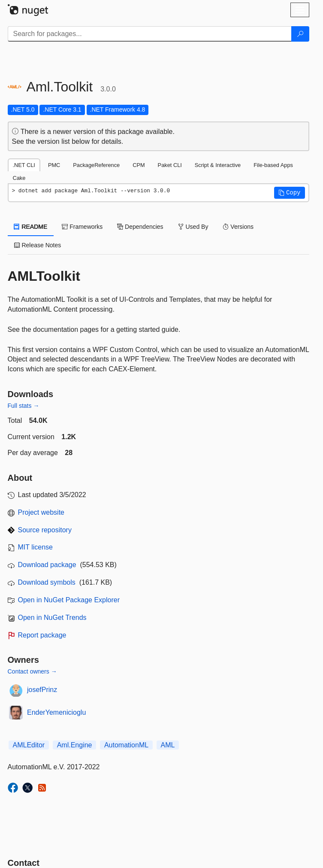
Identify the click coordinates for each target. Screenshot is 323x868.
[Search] (300, 34)
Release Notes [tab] (38, 245)
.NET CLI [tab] (24, 165)
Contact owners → (32, 671)
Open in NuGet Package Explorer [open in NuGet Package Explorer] (69, 600)
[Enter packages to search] (150, 34)
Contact (24, 863)
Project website (41, 512)
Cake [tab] (19, 178)
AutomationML (126, 745)
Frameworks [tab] (82, 227)
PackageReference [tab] (96, 165)
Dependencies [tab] (140, 227)
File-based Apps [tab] (273, 165)
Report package (42, 635)
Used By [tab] (193, 227)
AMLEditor (29, 745)
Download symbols (47, 582)
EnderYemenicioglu (56, 712)
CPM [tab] (139, 165)
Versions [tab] (238, 227)
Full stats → (24, 406)
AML (168, 745)
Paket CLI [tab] (170, 165)
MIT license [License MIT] (36, 547)
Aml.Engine (75, 745)
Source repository (45, 530)
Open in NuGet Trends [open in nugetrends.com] (52, 618)
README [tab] (31, 227)
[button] (290, 193)
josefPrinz (42, 690)
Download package (47, 565)
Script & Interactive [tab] (218, 165)
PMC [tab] (54, 165)
